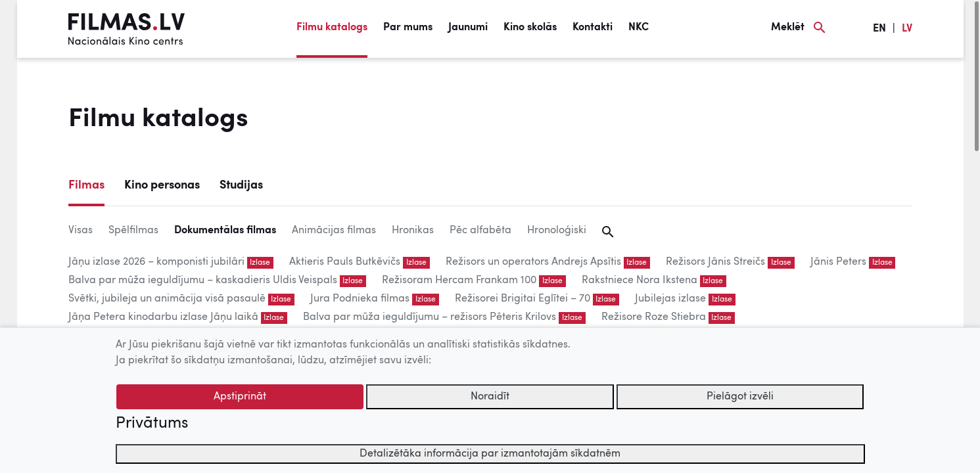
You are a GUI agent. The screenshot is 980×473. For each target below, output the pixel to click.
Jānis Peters (838, 262)
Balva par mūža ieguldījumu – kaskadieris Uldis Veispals (203, 281)
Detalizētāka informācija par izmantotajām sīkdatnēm (490, 454)
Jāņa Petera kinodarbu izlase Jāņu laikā (163, 317)
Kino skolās (530, 28)
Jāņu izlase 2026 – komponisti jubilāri (156, 262)
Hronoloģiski (557, 231)
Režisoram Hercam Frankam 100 (459, 281)
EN (879, 29)
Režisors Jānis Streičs (715, 262)
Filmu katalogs (332, 28)
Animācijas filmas (334, 231)
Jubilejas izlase (670, 299)
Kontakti (593, 28)
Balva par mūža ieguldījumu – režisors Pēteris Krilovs (430, 317)
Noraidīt (490, 397)
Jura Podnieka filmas (360, 299)
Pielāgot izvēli (740, 397)
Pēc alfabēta (480, 231)
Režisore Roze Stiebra (654, 317)
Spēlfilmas (133, 231)
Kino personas (162, 185)
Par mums (408, 28)
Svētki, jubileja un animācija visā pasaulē (167, 299)
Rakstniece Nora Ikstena (640, 281)
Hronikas (413, 231)
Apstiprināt (240, 397)
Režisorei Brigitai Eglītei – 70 (523, 299)
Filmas (86, 185)
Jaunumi (468, 28)
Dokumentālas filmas (225, 231)
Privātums (152, 424)
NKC (639, 28)
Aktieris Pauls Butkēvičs (345, 262)
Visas (81, 231)
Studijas (241, 185)
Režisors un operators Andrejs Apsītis (533, 262)
